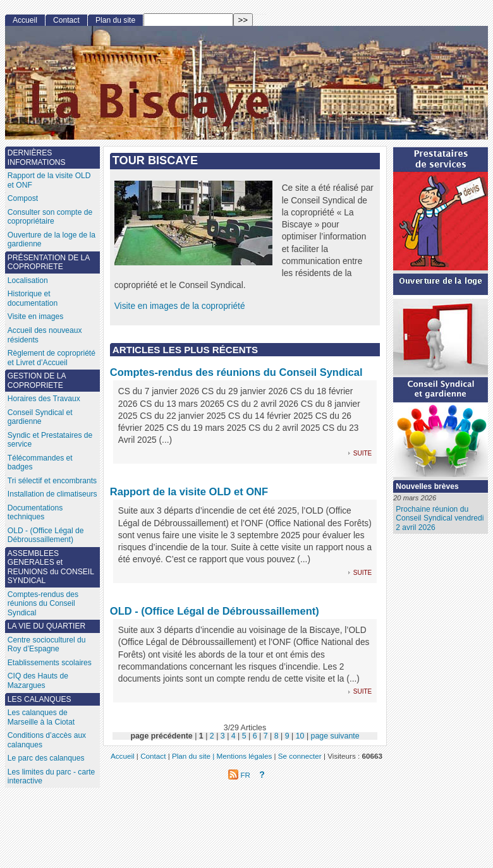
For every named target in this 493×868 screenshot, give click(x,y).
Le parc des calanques (46, 758)
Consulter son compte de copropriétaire (50, 217)
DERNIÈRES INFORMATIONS (37, 158)
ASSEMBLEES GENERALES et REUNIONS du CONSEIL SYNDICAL (51, 567)
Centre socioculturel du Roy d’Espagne (47, 645)
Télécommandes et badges (40, 463)
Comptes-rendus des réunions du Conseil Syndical (236, 372)
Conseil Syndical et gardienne (40, 417)
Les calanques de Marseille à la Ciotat (41, 717)
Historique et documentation (33, 298)
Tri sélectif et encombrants (52, 481)
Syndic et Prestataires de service (50, 440)
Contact (66, 20)
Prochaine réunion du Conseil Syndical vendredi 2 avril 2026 (440, 518)
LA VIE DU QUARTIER (46, 626)
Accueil (25, 20)
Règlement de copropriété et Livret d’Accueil (52, 358)
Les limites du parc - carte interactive (51, 777)
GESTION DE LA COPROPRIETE (37, 381)
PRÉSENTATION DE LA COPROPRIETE (49, 262)
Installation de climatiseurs (52, 494)
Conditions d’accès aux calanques (47, 740)
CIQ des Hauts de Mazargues (38, 681)
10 (300, 736)
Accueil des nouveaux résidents (45, 335)
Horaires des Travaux (44, 399)
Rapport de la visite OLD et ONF (189, 491)
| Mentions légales (242, 756)
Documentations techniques (35, 513)
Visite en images (36, 316)
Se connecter (300, 756)
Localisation (28, 280)
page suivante (335, 736)
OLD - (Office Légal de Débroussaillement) (215, 611)
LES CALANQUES (40, 699)
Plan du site (115, 20)
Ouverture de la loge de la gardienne (52, 240)
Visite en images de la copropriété (180, 306)
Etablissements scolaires (50, 663)
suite (362, 453)
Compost (23, 198)
